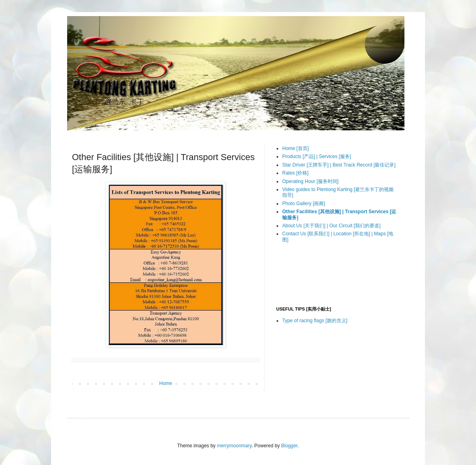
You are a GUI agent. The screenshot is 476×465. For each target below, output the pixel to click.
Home (166, 383)
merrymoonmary (234, 446)
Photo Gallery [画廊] (304, 204)
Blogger (289, 446)
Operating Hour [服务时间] (310, 181)
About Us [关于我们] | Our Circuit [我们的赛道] (331, 226)
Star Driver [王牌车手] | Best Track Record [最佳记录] (339, 165)
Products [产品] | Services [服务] (317, 156)
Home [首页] (295, 148)
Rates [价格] (295, 173)
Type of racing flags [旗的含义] (315, 321)
